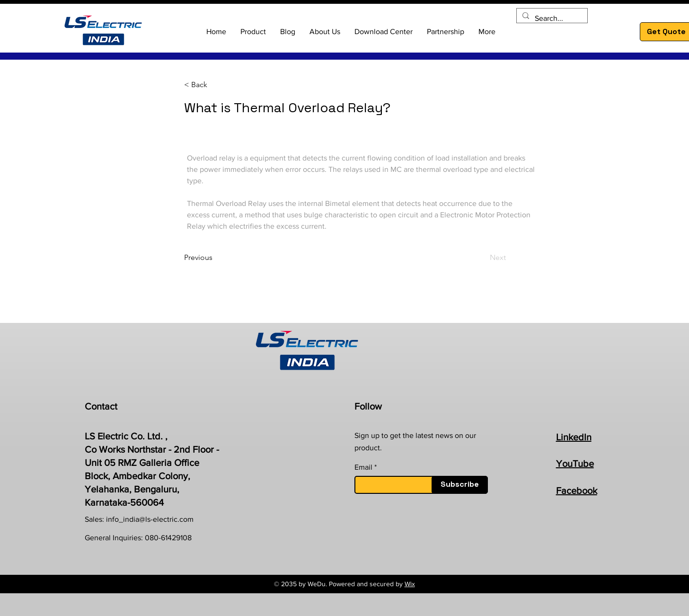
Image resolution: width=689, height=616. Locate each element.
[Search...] (551, 18)
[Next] (482, 258)
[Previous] (215, 258)
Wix (410, 584)
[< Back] (215, 85)
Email (363, 467)
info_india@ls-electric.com (150, 519)
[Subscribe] (460, 485)
